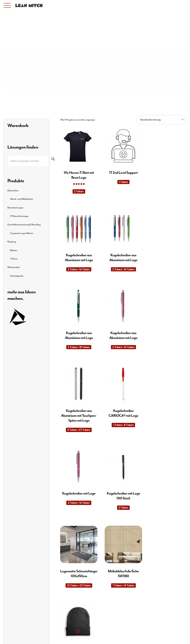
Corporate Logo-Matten (22, 233)
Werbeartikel (14, 267)
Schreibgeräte (17, 276)
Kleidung (12, 242)
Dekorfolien (13, 191)
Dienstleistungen (15, 208)
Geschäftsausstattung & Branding (24, 225)
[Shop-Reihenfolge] (161, 120)
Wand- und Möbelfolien (22, 199)
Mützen (14, 250)
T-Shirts (14, 259)
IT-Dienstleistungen (19, 216)
